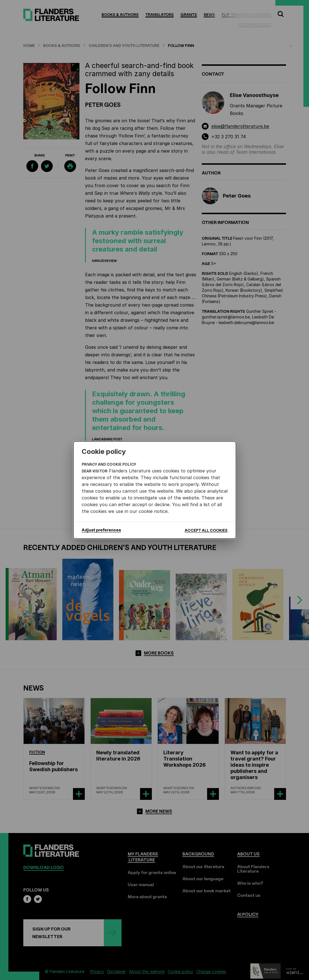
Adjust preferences (101, 530)
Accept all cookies (206, 530)
